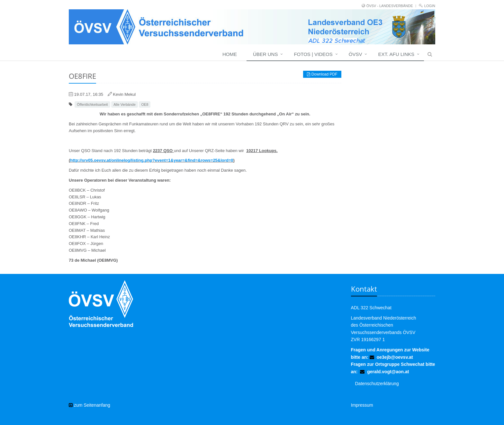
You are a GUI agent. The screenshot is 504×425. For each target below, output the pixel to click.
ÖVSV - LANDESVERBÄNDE (390, 6)
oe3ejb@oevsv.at (395, 357)
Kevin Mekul (124, 94)
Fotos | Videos (313, 54)
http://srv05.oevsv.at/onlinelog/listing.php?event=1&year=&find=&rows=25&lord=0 (152, 160)
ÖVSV (355, 54)
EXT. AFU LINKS (396, 54)
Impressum (362, 405)
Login (430, 6)
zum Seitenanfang (90, 405)
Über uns (265, 54)
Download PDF (322, 74)
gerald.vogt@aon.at (388, 372)
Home (230, 54)
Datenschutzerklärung (377, 384)
